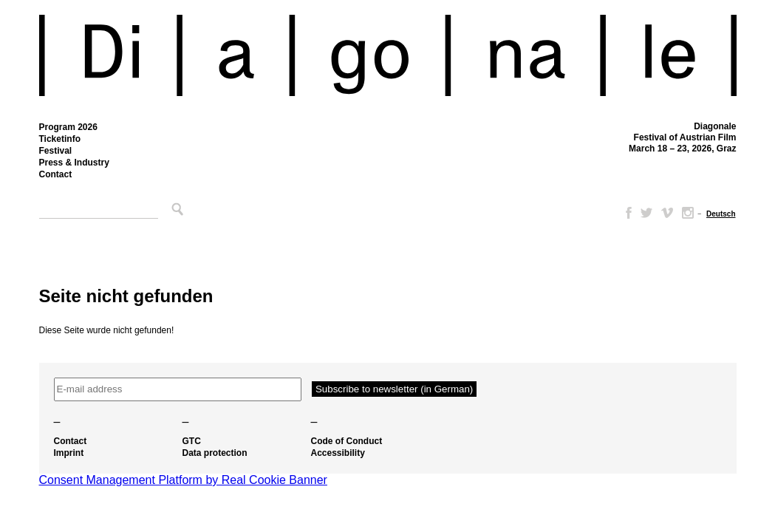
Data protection (215, 453)
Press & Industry (74, 163)
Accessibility (338, 453)
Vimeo (667, 213)
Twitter (646, 213)
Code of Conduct (347, 441)
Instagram (688, 213)
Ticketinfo (60, 139)
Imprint (69, 453)
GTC (192, 441)
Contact (56, 174)
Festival (56, 151)
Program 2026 (68, 127)
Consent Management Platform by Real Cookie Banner (183, 480)
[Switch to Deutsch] (721, 214)
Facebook (626, 213)
